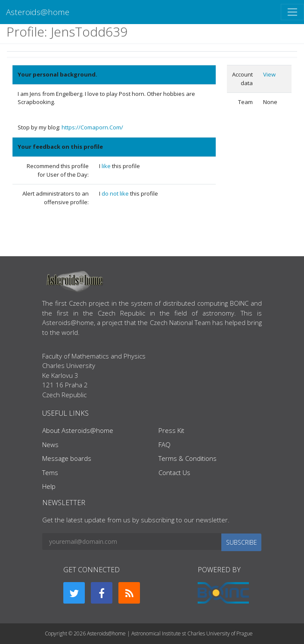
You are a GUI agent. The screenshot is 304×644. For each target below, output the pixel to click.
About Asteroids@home (78, 430)
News (50, 445)
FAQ (164, 445)
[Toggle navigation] (292, 12)
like (107, 166)
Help (49, 486)
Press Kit (171, 430)
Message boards (67, 458)
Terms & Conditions (188, 458)
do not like (116, 193)
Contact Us (174, 472)
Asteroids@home (38, 12)
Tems (50, 472)
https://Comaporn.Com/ (92, 127)
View (269, 74)
